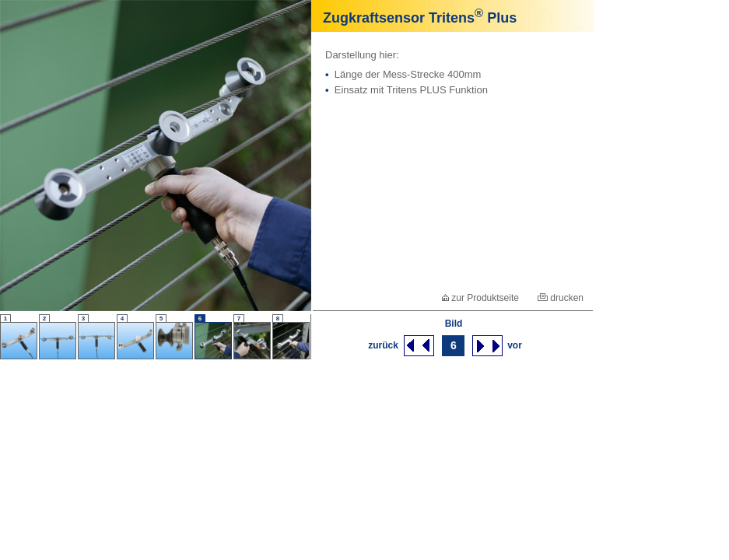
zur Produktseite (480, 298)
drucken (561, 298)
